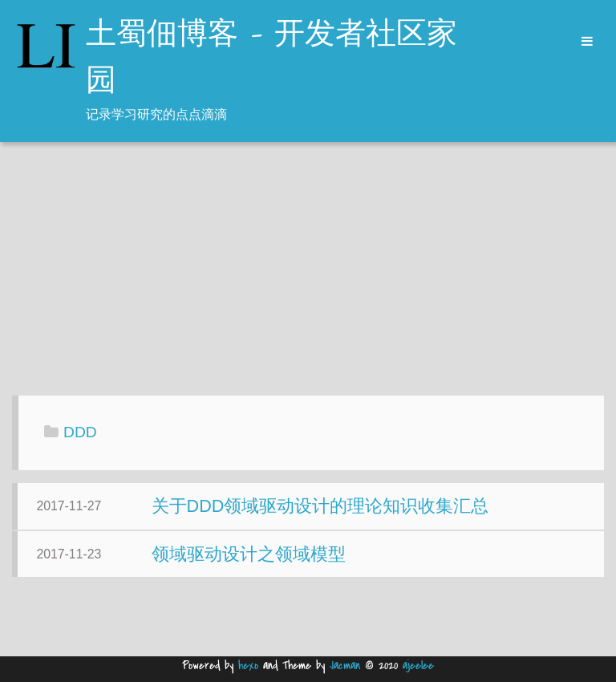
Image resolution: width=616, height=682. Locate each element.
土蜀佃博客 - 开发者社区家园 (272, 59)
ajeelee (418, 666)
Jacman (345, 666)
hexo (248, 666)
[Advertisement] (308, 270)
